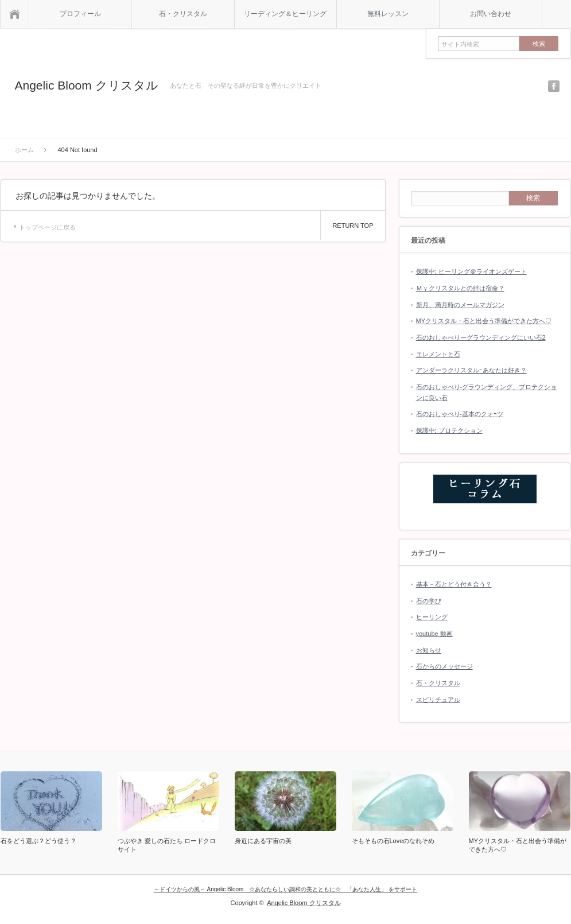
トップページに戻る (47, 227)
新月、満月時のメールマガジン (460, 305)
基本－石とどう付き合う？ (454, 584)
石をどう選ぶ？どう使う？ (38, 841)
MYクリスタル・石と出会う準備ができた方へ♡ (484, 321)
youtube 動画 (434, 634)
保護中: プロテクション (449, 430)
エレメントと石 (438, 354)
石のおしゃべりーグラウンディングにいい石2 (481, 337)
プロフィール (80, 14)
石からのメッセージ (444, 666)
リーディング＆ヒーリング (285, 14)
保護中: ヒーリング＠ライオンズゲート (471, 271)
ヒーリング (432, 617)
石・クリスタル (183, 14)
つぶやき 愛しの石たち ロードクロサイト (167, 845)
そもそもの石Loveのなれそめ (393, 841)
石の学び (429, 601)
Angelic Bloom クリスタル (87, 85)
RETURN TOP (353, 226)
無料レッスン (388, 14)
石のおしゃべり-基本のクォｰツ (460, 414)
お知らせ (429, 650)
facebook (554, 86)
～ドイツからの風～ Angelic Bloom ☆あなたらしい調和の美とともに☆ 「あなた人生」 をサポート (285, 889)
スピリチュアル (438, 700)
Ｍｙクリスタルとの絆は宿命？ (460, 288)
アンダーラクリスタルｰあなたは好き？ (471, 370)
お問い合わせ (491, 14)
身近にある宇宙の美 (263, 841)
